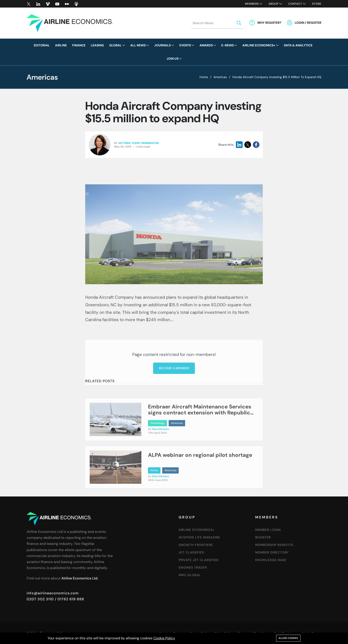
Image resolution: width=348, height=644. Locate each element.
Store (317, 4)
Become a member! (174, 404)
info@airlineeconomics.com (53, 593)
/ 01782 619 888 (69, 599)
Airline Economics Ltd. (80, 578)
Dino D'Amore (160, 446)
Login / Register (308, 23)
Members (252, 4)
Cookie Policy (164, 638)
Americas (220, 77)
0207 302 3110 (40, 599)
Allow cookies (288, 638)
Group (274, 4)
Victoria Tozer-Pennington (138, 144)
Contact (295, 4)
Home (204, 77)
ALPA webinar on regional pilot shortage (200, 472)
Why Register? (269, 23)
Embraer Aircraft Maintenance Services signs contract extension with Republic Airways (200, 429)
